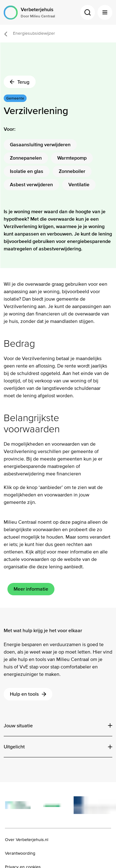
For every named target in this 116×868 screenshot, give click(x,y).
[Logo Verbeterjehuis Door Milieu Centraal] (29, 13)
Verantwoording (20, 853)
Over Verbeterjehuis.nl (27, 840)
